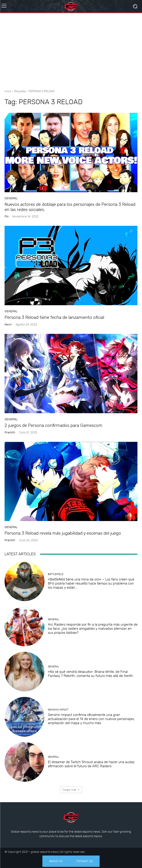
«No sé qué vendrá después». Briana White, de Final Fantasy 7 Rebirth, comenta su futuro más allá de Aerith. (91, 674)
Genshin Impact (58, 710)
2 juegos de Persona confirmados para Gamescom (53, 425)
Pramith (10, 432)
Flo (6, 216)
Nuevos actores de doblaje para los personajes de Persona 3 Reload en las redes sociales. (70, 207)
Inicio (8, 91)
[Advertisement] (71, 49)
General (11, 198)
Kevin (8, 324)
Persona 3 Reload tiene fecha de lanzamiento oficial (54, 317)
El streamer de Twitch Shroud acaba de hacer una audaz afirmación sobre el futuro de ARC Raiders (91, 764)
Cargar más (71, 790)
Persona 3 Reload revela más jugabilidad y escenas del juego (63, 533)
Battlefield (56, 574)
